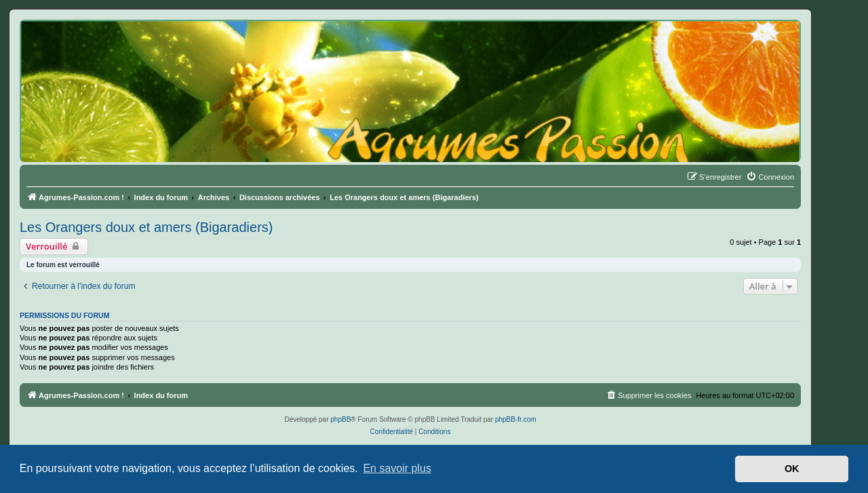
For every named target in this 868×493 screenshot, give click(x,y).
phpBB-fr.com (516, 419)
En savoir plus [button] (397, 468)
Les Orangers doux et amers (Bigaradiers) (146, 227)
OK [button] (792, 469)
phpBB (340, 419)
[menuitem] (770, 177)
